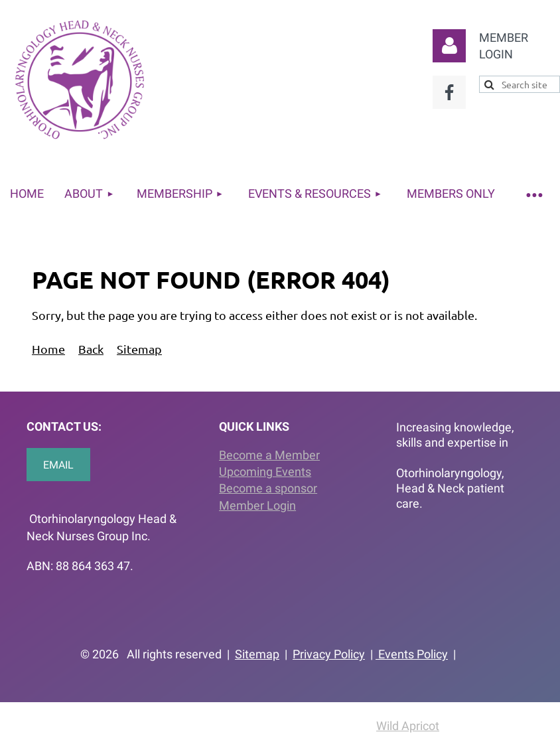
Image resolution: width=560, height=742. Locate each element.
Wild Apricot (408, 726)
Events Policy (412, 654)
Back (91, 349)
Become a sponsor (268, 488)
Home (48, 349)
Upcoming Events (265, 472)
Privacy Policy (329, 654)
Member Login (257, 505)
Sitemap (139, 349)
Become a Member (269, 455)
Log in (449, 46)
